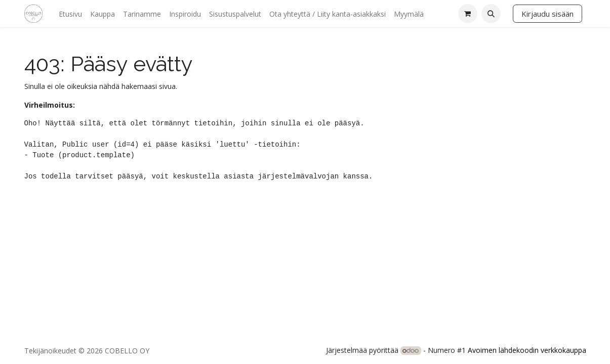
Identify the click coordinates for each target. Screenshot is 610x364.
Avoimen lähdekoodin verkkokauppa (527, 350)
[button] (491, 14)
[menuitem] (70, 14)
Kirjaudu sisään (547, 14)
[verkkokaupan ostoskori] (468, 14)
